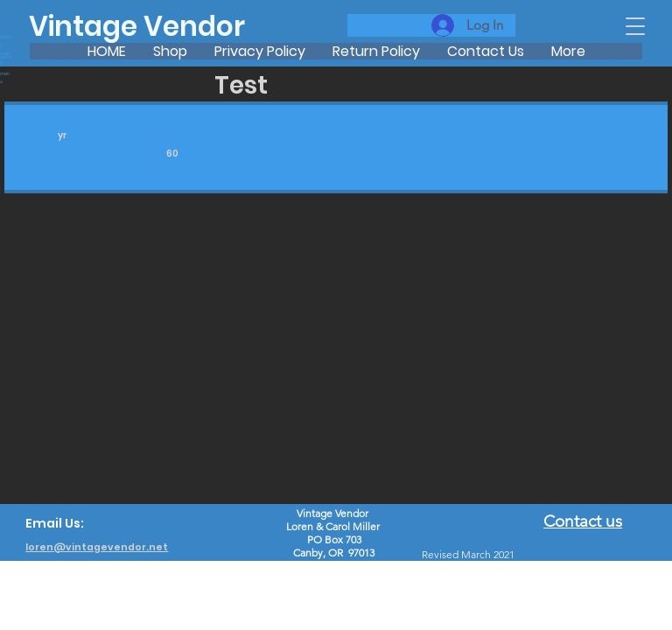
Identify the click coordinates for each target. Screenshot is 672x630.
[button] (635, 26)
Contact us (583, 521)
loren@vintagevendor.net (97, 547)
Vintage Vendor (137, 26)
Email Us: (55, 523)
